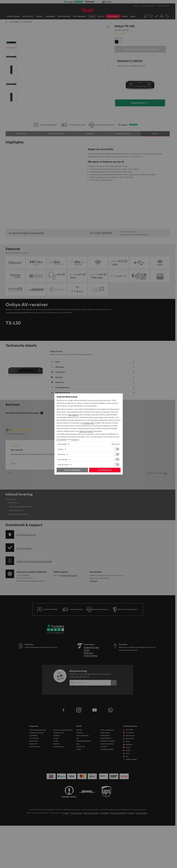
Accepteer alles (105, 470)
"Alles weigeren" (73, 415)
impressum (75, 439)
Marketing (61, 454)
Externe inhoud (63, 464)
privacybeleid (61, 439)
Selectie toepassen (72, 470)
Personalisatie (63, 459)
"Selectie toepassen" (87, 431)
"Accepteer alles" (88, 423)
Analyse (61, 449)
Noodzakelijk (62, 444)
